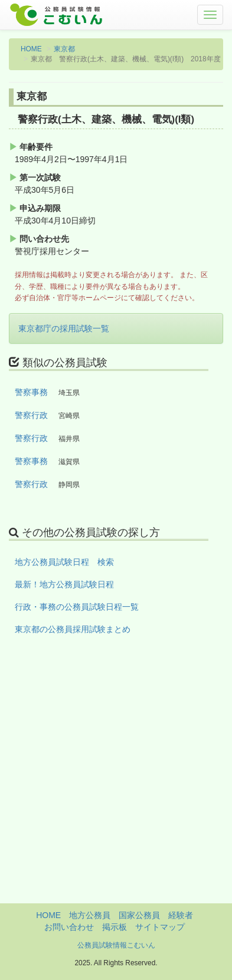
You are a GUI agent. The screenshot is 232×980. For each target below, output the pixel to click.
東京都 (64, 49)
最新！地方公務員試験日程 (64, 584)
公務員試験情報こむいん (116, 945)
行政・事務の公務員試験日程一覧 (77, 607)
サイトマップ (160, 927)
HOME (31, 49)
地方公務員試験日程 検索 (64, 562)
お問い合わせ (69, 927)
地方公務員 (90, 915)
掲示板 (115, 927)
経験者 (181, 915)
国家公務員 (139, 915)
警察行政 (31, 415)
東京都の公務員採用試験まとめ (73, 629)
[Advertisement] (116, 787)
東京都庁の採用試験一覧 (64, 328)
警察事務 (31, 392)
